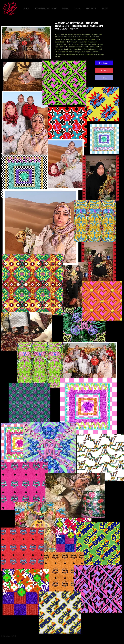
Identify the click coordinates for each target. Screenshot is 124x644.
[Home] (104, 78)
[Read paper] (104, 63)
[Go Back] (104, 70)
